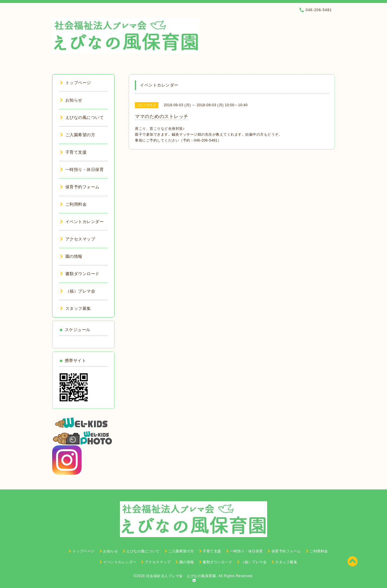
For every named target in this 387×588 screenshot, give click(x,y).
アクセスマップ (78, 239)
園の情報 (71, 256)
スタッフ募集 (76, 308)
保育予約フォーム (80, 187)
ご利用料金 (73, 204)
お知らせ (71, 100)
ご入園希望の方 (78, 135)
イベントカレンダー (82, 222)
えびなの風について (82, 117)
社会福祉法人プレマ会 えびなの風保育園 (181, 576)
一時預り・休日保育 (82, 170)
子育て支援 (73, 152)
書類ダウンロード (80, 274)
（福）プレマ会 (78, 291)
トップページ (76, 83)
